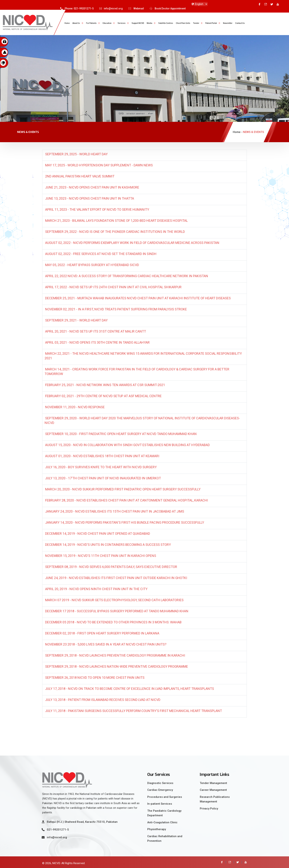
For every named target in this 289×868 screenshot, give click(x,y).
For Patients (91, 23)
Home (67, 23)
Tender (196, 23)
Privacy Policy (209, 807)
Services (122, 23)
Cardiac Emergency (160, 789)
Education (107, 23)
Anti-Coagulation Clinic (162, 821)
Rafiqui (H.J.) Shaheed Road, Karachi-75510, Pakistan (82, 821)
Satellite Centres (166, 23)
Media (149, 23)
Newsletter (228, 23)
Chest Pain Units (183, 23)
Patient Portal (211, 23)
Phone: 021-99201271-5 (77, 8)
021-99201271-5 (58, 828)
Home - (238, 131)
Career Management (213, 789)
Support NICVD (138, 23)
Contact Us (240, 23)
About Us (76, 23)
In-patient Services (160, 802)
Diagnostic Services (160, 782)
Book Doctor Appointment (168, 8)
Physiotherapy (157, 828)
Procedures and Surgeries (165, 796)
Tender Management (213, 782)
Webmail (136, 8)
